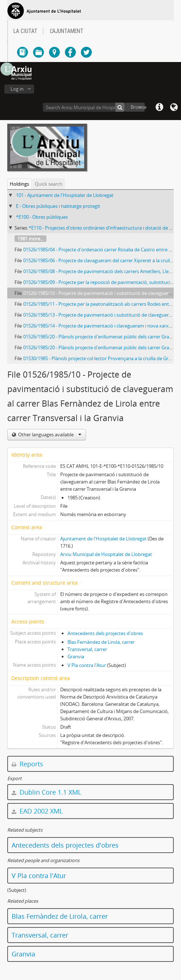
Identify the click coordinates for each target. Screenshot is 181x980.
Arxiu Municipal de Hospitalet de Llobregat (106, 554)
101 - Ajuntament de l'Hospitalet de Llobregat (65, 195)
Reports (27, 764)
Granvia (76, 656)
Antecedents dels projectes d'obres (105, 633)
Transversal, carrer (87, 649)
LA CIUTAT (25, 31)
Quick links (159, 107)
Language (174, 107)
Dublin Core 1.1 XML (46, 792)
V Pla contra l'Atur (87, 665)
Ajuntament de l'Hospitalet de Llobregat (103, 539)
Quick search (49, 184)
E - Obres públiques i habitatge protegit (58, 206)
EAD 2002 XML (37, 811)
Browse (138, 107)
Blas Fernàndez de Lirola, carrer (101, 642)
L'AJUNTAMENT (67, 31)
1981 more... (30, 239)
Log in (17, 89)
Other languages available (49, 435)
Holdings (19, 184)
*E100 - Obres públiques (42, 217)
